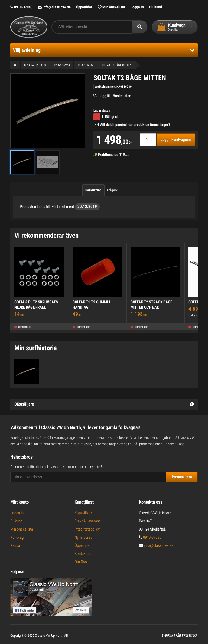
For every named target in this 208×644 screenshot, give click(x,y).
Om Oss (81, 562)
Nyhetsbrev (83, 537)
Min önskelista (111, 7)
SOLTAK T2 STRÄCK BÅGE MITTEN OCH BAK (151, 305)
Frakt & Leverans (88, 521)
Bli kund (156, 7)
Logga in (137, 7)
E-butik (168, 636)
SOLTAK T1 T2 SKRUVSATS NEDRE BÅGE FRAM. (36, 305)
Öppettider (84, 7)
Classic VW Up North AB (51, 635)
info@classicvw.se (54, 7)
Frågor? (112, 190)
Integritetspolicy (87, 529)
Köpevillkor (83, 513)
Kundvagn (18, 537)
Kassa (15, 545)
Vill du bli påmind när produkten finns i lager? (135, 125)
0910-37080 (21, 7)
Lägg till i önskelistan (115, 96)
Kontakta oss (85, 554)
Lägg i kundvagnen (176, 140)
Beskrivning (93, 190)
